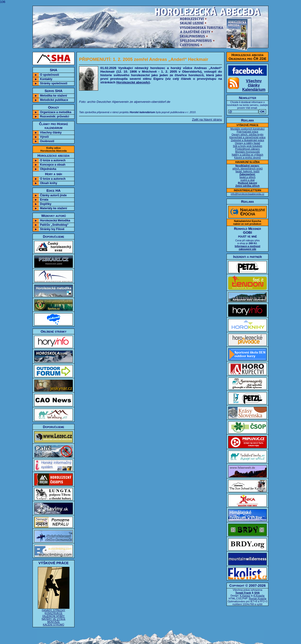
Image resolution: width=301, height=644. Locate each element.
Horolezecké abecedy (133, 82)
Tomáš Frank (243, 593)
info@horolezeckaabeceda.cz (248, 194)
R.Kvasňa (259, 596)
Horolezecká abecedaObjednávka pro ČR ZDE (248, 57)
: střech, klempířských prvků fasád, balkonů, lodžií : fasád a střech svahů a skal (247, 176)
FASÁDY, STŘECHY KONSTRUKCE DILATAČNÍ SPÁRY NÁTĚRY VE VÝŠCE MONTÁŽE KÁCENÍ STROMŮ (54, 616)
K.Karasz (245, 596)
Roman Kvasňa (258, 598)
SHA (257, 593)
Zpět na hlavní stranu (207, 119)
